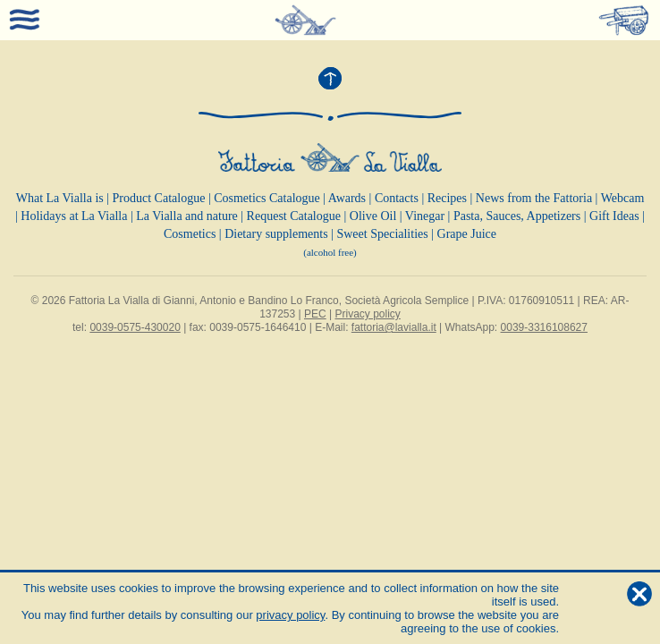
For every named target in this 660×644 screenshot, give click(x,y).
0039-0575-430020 (135, 327)
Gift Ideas (614, 216)
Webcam (623, 198)
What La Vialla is (60, 198)
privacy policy (290, 615)
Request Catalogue (294, 216)
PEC (315, 314)
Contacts (397, 198)
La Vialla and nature (187, 216)
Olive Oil (373, 216)
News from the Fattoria (534, 198)
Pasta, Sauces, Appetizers (517, 216)
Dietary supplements (276, 234)
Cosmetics (190, 234)
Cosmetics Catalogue (267, 198)
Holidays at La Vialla (74, 216)
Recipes (447, 198)
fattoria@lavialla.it (394, 327)
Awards (347, 198)
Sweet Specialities (382, 234)
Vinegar (425, 216)
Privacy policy (367, 314)
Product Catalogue (159, 198)
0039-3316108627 (544, 327)
